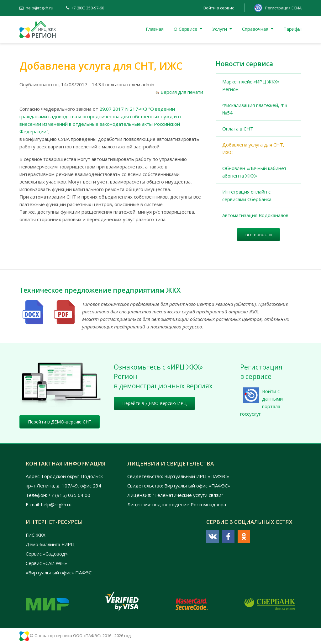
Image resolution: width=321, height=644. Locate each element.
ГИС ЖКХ (36, 535)
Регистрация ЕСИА (283, 8)
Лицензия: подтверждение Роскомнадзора (177, 504)
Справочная (256, 29)
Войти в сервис (219, 8)
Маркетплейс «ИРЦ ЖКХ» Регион (251, 85)
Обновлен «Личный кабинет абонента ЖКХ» (254, 172)
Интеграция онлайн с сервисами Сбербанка (247, 195)
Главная (155, 29)
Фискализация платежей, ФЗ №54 (255, 109)
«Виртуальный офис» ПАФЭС (59, 572)
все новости (259, 234)
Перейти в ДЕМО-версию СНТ (60, 422)
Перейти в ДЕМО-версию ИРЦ (155, 403)
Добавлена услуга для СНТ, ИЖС (253, 148)
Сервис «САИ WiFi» (46, 563)
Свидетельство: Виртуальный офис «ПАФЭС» (179, 486)
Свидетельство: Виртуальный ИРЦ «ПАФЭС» (178, 476)
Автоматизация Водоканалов (255, 215)
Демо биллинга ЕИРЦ (50, 544)
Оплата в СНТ (238, 129)
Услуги (220, 29)
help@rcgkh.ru (39, 8)
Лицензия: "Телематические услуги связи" (175, 495)
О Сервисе (186, 29)
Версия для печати (179, 92)
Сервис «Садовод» (47, 554)
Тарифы (292, 29)
